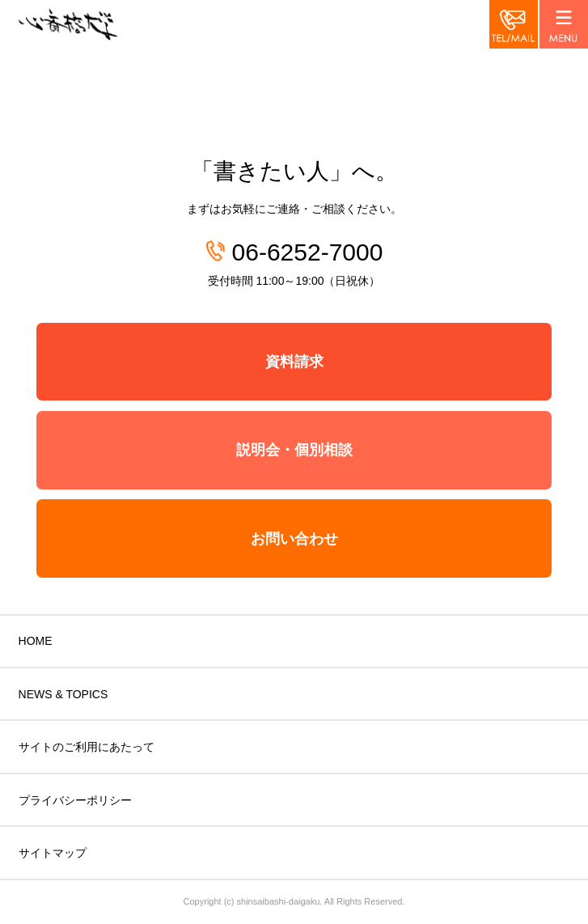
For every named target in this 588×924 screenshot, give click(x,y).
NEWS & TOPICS (63, 694)
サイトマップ (53, 853)
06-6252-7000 (308, 252)
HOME (36, 641)
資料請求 (294, 362)
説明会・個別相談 (294, 450)
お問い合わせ (294, 539)
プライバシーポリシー (75, 800)
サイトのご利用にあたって (87, 747)
